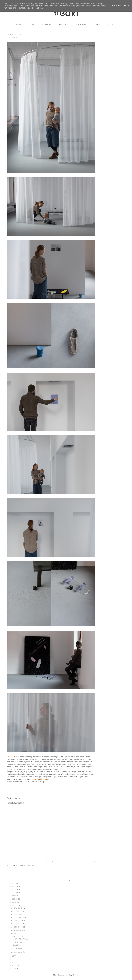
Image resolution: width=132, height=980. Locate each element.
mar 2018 (18, 936)
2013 (14, 969)
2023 (15, 890)
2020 (15, 899)
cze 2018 (18, 927)
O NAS (97, 24)
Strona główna (51, 862)
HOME (19, 24)
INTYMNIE (18, 942)
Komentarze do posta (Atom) (27, 865)
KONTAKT (112, 24)
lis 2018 (18, 911)
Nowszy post (12, 862)
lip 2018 (18, 924)
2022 (15, 893)
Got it (127, 6)
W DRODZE (46, 24)
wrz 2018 (18, 918)
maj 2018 (18, 930)
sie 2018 (18, 921)
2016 (14, 959)
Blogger (76, 975)
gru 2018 (18, 908)
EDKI (32, 24)
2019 (14, 902)
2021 (14, 896)
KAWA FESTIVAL (20, 939)
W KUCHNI (64, 24)
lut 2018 (18, 949)
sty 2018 (18, 952)
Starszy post (90, 862)
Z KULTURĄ (81, 24)
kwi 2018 (18, 933)
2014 (14, 965)
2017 (14, 956)
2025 (15, 883)
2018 (14, 905)
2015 (14, 962)
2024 (15, 887)
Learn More (117, 6)
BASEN (16, 945)
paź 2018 (18, 914)
